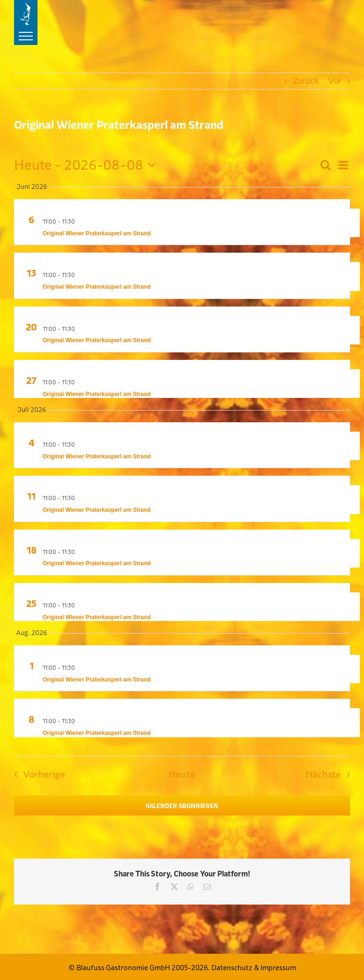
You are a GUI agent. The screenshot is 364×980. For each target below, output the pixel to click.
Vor (335, 81)
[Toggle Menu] (26, 36)
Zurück (306, 81)
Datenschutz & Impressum (254, 968)
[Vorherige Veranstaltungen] (37, 774)
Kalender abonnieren (182, 805)
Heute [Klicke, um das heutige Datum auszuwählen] (182, 774)
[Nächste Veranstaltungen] (331, 774)
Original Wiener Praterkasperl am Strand (97, 233)
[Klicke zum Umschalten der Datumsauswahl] (88, 165)
